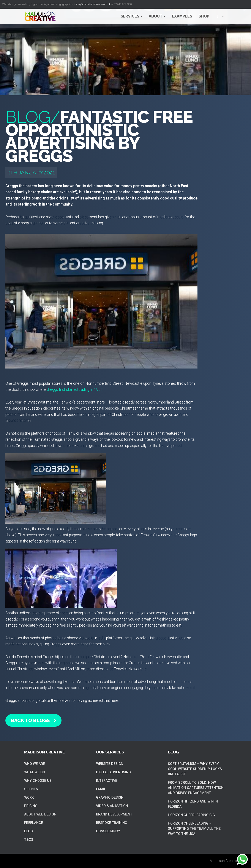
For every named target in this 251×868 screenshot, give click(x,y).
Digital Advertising (113, 772)
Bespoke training (112, 823)
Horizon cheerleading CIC (191, 815)
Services (131, 16)
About (157, 16)
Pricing (31, 806)
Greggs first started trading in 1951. (75, 389)
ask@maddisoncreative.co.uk (93, 4)
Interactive (107, 781)
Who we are (35, 764)
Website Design (110, 764)
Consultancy (108, 831)
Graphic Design (110, 797)
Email (101, 789)
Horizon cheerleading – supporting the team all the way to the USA (194, 829)
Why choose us (38, 781)
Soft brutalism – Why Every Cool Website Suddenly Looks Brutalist (195, 769)
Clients (31, 789)
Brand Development (114, 814)
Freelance (34, 823)
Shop (204, 16)
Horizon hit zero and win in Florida (193, 804)
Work (29, 797)
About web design (40, 814)
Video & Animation (112, 806)
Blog (28, 831)
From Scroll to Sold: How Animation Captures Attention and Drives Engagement (196, 788)
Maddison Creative (224, 861)
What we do (35, 772)
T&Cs (29, 840)
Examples (182, 16)
